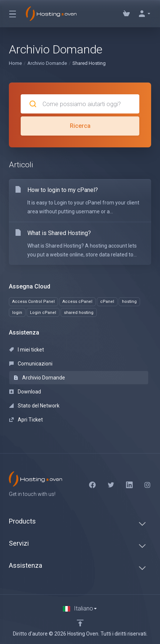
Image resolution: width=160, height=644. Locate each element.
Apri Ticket (26, 420)
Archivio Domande (47, 63)
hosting (129, 302)
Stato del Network (34, 406)
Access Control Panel (33, 302)
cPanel (107, 302)
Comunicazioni (31, 364)
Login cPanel (43, 313)
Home (15, 63)
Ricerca (80, 126)
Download (25, 392)
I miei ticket (27, 350)
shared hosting (79, 313)
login (17, 313)
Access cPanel (77, 302)
